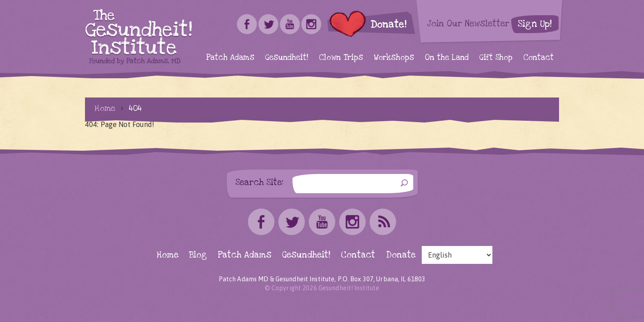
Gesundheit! (287, 57)
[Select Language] (457, 255)
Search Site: (260, 182)
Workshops (394, 57)
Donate (401, 255)
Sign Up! (535, 24)
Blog (198, 255)
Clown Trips (341, 57)
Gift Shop (496, 57)
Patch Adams (230, 57)
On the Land (447, 57)
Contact (538, 57)
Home (105, 108)
